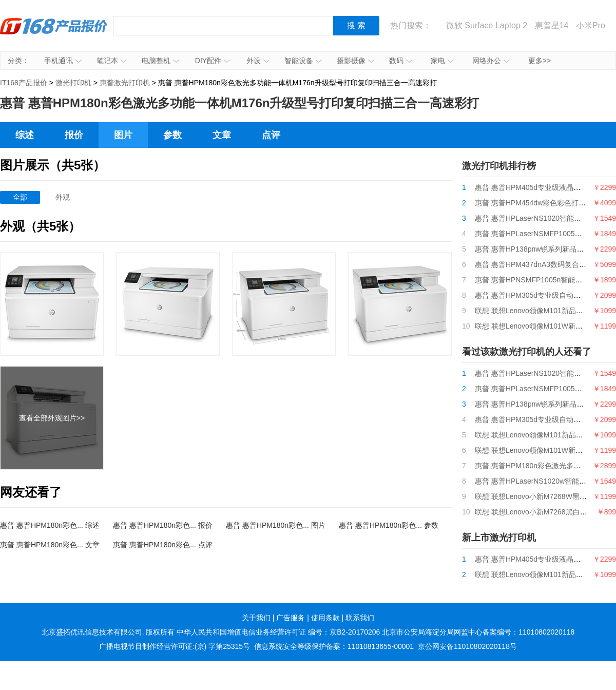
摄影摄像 (355, 61)
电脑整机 (160, 61)
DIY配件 (213, 61)
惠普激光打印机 (125, 83)
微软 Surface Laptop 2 (487, 25)
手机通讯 (63, 61)
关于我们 (256, 618)
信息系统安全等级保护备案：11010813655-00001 (334, 646)
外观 (63, 197)
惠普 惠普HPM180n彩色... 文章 (50, 545)
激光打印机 (73, 83)
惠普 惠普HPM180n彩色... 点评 (163, 545)
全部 (20, 197)
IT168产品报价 (54, 33)
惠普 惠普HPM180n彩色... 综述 (50, 525)
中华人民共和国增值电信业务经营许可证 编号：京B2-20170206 (278, 632)
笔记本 (112, 61)
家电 (442, 61)
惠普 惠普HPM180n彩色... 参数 (389, 525)
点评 (271, 135)
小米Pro (591, 25)
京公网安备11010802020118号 (467, 646)
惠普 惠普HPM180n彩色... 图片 (276, 525)
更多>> (540, 61)
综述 (25, 135)
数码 (401, 61)
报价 (74, 135)
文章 (222, 135)
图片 (123, 135)
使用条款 (325, 618)
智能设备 (303, 61)
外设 (258, 61)
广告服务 (291, 618)
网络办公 (491, 61)
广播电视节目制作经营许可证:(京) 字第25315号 (175, 646)
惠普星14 (552, 25)
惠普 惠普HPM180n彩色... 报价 (163, 525)
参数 (172, 135)
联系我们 (360, 618)
